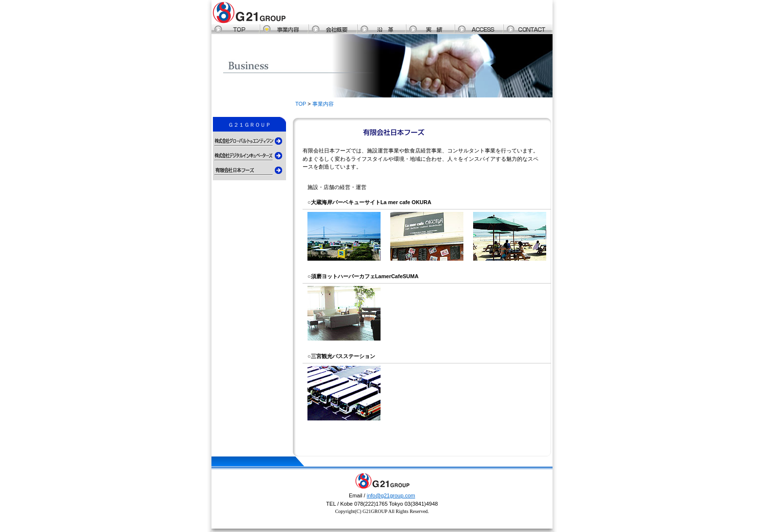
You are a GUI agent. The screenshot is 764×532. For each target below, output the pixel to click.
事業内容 (323, 104)
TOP (301, 104)
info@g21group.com (391, 495)
